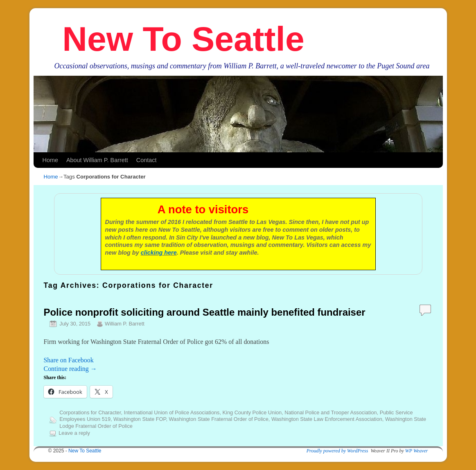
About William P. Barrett (97, 160)
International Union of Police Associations (172, 412)
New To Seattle (183, 39)
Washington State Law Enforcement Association (327, 419)
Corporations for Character (90, 412)
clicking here (159, 253)
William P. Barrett (125, 324)
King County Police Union (252, 412)
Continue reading (70, 369)
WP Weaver (417, 451)
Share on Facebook (69, 360)
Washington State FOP (140, 419)
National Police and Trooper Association (330, 412)
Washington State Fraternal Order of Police (218, 419)
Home (50, 160)
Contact (147, 160)
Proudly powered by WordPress (337, 451)
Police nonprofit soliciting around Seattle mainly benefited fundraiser (205, 312)
